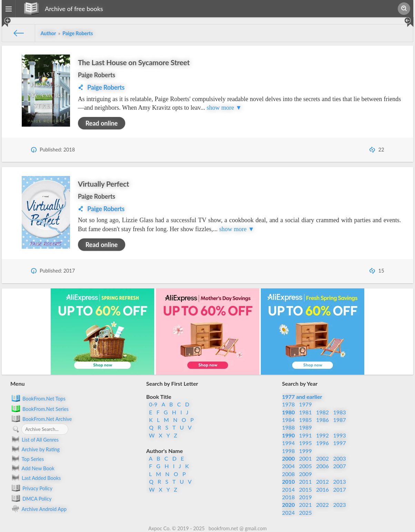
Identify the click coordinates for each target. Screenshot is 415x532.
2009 (305, 474)
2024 (288, 513)
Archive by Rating (35, 449)
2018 (288, 497)
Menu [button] (17, 383)
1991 (305, 435)
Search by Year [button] (300, 383)
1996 (322, 443)
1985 (305, 420)
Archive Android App (38, 508)
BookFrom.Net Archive (41, 418)
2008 (288, 474)
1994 (288, 443)
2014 (288, 489)
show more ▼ (224, 108)
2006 (322, 466)
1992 (322, 435)
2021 (305, 505)
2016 (322, 489)
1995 (305, 443)
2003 (340, 458)
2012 (322, 481)
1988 (288, 427)
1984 (288, 420)
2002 (322, 458)
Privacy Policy (31, 488)
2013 (340, 481)
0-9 (153, 404)
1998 (288, 451)
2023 (340, 505)
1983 (340, 412)
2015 (305, 489)
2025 (305, 513)
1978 (288, 404)
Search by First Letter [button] (172, 383)
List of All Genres (34, 440)
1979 (305, 404)
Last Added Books (36, 478)
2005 (305, 466)
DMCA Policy (31, 498)
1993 (340, 435)
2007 (340, 466)
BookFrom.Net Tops (38, 398)
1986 (322, 420)
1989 (305, 427)
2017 (340, 489)
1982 (322, 412)
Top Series (27, 459)
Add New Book (32, 468)
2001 (305, 458)
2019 (305, 497)
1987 (340, 420)
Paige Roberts (97, 75)
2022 (322, 505)
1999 (305, 451)
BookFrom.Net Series (39, 408)
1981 (305, 412)
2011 (305, 481)
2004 (288, 466)
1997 (340, 443)
